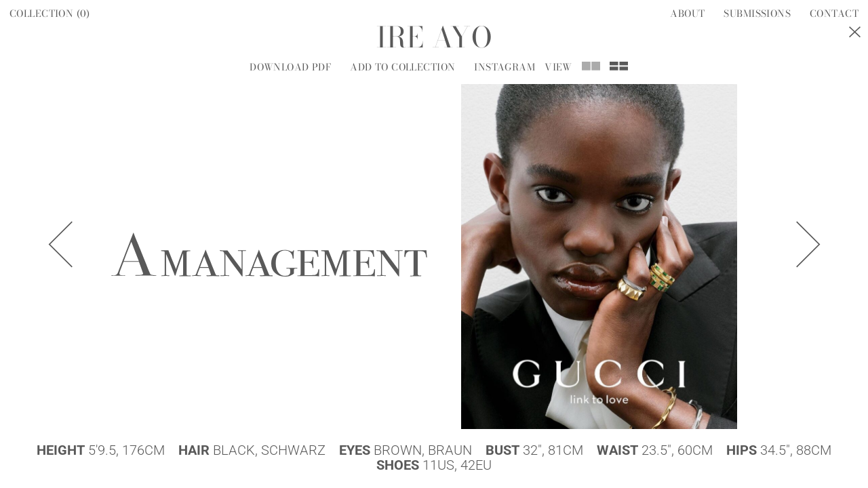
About (687, 14)
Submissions (757, 14)
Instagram (505, 67)
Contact (834, 14)
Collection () (50, 14)
